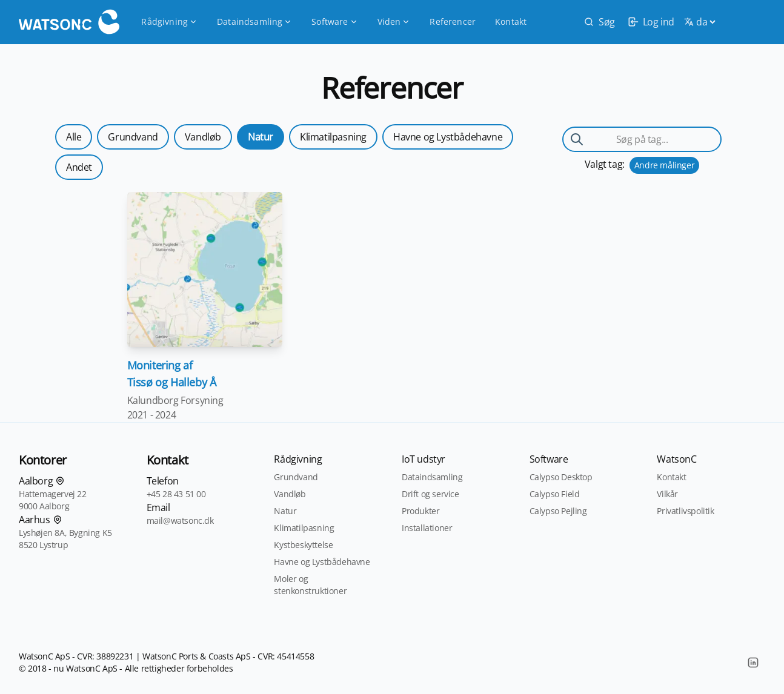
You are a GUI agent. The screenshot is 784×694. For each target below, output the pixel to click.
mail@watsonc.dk (180, 520)
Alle (74, 137)
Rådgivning (169, 21)
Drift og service (430, 494)
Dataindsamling (254, 21)
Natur (261, 137)
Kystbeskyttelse (303, 545)
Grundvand (133, 137)
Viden (394, 21)
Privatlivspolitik (685, 511)
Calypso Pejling (558, 511)
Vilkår (667, 494)
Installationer (427, 528)
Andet (79, 167)
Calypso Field (555, 494)
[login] (649, 22)
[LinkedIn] (753, 663)
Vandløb (203, 137)
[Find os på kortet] (60, 481)
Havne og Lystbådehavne (448, 137)
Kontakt (511, 21)
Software (334, 21)
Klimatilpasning (333, 137)
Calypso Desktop (561, 477)
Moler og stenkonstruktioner (310, 585)
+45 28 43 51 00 (176, 494)
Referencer (453, 21)
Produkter (420, 511)
